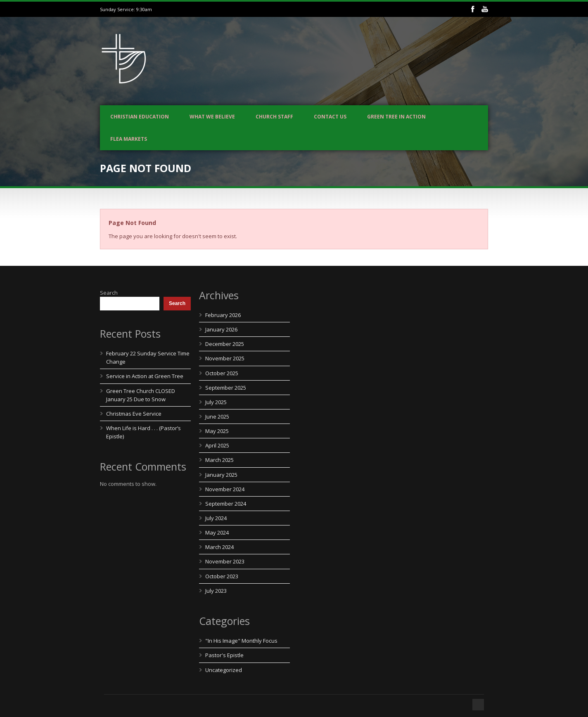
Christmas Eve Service (134, 414)
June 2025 (217, 416)
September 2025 (226, 388)
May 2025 (217, 431)
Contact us (330, 117)
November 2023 (225, 561)
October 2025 (222, 373)
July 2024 (216, 518)
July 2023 (216, 591)
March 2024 (219, 547)
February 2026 (223, 315)
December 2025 (225, 344)
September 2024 (226, 504)
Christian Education (140, 117)
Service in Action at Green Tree (145, 376)
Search (109, 293)
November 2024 (225, 489)
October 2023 (222, 576)
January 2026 (221, 329)
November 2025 (225, 358)
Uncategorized (224, 670)
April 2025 (217, 445)
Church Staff (274, 117)
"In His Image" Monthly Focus (241, 641)
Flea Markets (129, 139)
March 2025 (219, 460)
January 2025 (221, 475)
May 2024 (217, 532)
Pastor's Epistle (224, 655)
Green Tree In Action (396, 117)
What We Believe (212, 117)
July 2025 (216, 402)
